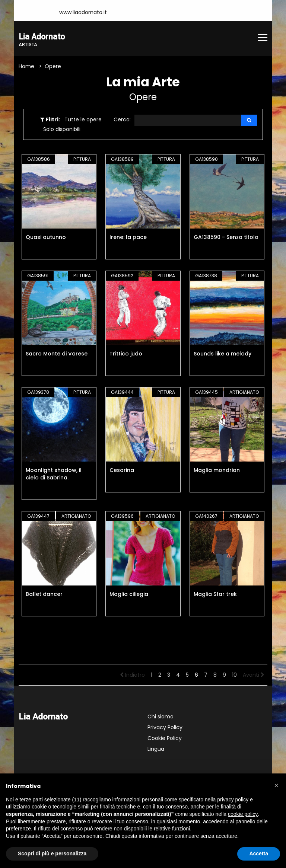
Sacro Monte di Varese (57, 354)
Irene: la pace (128, 237)
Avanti (254, 675)
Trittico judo (126, 354)
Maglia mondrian (217, 470)
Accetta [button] (259, 853)
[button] (276, 785)
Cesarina (122, 470)
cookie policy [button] (243, 814)
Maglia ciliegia (129, 594)
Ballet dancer (44, 594)
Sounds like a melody (223, 354)
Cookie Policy (165, 738)
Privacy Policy (165, 728)
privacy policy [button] (233, 800)
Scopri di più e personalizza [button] (52, 853)
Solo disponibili (62, 130)
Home (26, 67)
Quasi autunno (46, 237)
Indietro (132, 675)
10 (234, 675)
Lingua (156, 749)
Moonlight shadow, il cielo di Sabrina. (54, 474)
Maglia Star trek (215, 594)
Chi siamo (161, 717)
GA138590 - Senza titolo (226, 237)
